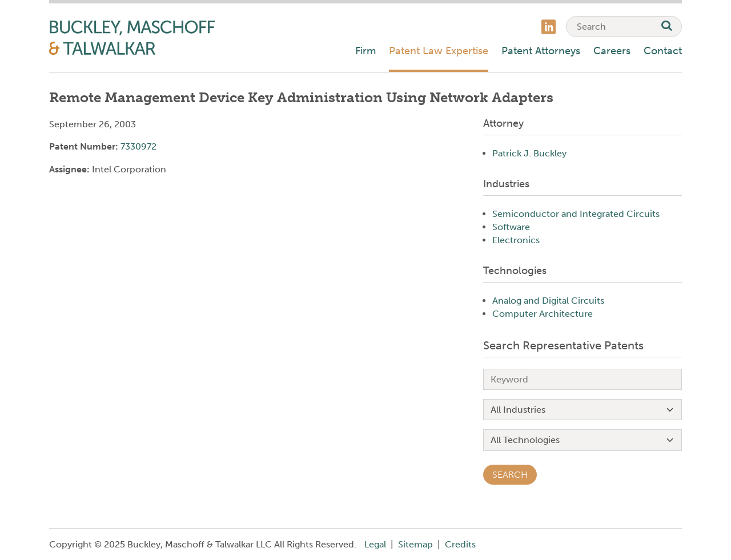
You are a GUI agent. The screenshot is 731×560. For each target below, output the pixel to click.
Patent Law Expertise (439, 51)
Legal (375, 544)
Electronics (516, 240)
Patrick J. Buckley (529, 153)
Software (511, 227)
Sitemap (415, 544)
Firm (365, 51)
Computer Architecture (543, 314)
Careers (612, 51)
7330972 (138, 146)
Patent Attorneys (541, 51)
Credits (460, 544)
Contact (663, 51)
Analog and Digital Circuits (548, 301)
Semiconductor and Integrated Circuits (576, 214)
